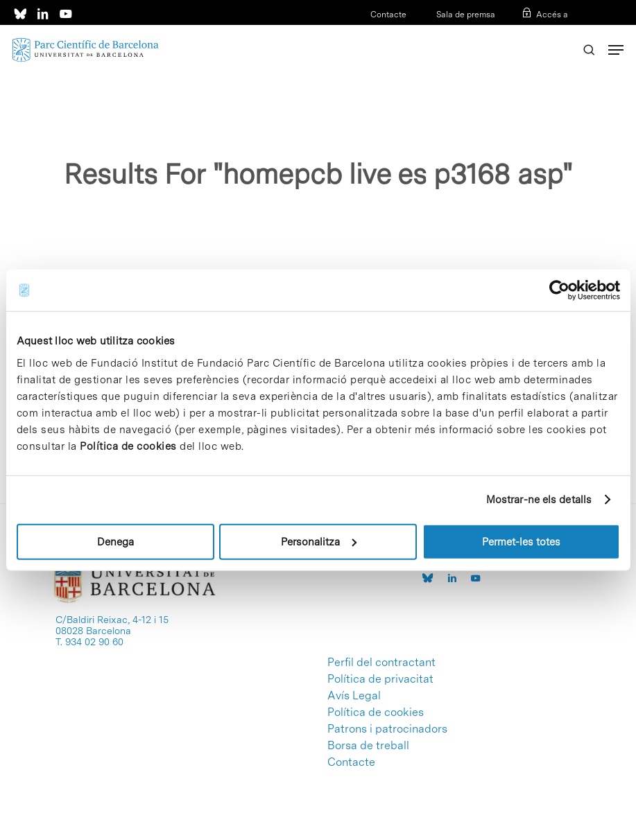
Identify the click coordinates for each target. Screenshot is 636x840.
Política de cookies (128, 446)
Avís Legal (354, 696)
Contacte (388, 15)
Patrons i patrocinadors (387, 729)
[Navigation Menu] (616, 50)
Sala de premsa (465, 15)
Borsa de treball (368, 746)
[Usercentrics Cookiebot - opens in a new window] (559, 290)
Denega (115, 541)
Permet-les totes (521, 541)
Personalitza (319, 541)
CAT (515, 33)
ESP (537, 33)
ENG (559, 33)
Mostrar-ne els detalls (539, 500)
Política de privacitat (380, 679)
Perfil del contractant (381, 663)
